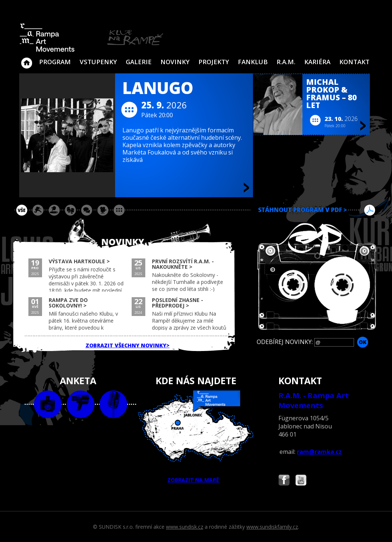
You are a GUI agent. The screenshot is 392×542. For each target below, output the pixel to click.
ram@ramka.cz (319, 452)
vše (22, 210)
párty (54, 210)
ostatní (119, 210)
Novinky (175, 62)
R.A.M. (286, 62)
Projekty (214, 62)
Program (55, 62)
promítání (103, 210)
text (113, 404)
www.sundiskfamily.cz (272, 527)
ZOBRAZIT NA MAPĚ (196, 437)
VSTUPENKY (98, 62)
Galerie (139, 62)
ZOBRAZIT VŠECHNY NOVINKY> (128, 345)
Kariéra (317, 62)
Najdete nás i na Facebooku (284, 481)
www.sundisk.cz (185, 527)
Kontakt (354, 62)
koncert (38, 210)
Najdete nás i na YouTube (301, 481)
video (81, 404)
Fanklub (253, 62)
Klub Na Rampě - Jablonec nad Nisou (27, 59)
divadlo (70, 210)
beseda (87, 210)
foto (48, 404)
